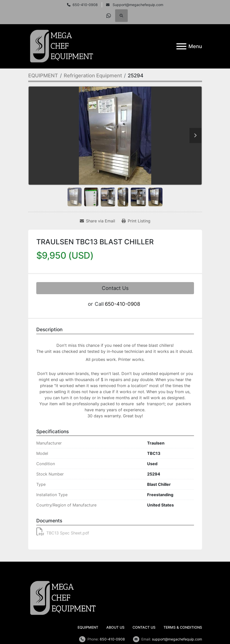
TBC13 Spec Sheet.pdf (63, 533)
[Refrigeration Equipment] (93, 76)
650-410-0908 (85, 5)
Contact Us (115, 288)
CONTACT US (144, 627)
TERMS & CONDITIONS (183, 627)
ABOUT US (115, 627)
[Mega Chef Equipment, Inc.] (63, 598)
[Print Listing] (136, 221)
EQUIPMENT (88, 627)
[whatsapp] (109, 16)
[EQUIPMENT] (43, 76)
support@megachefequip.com (177, 639)
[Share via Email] (97, 221)
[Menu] (181, 46)
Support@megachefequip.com (137, 5)
